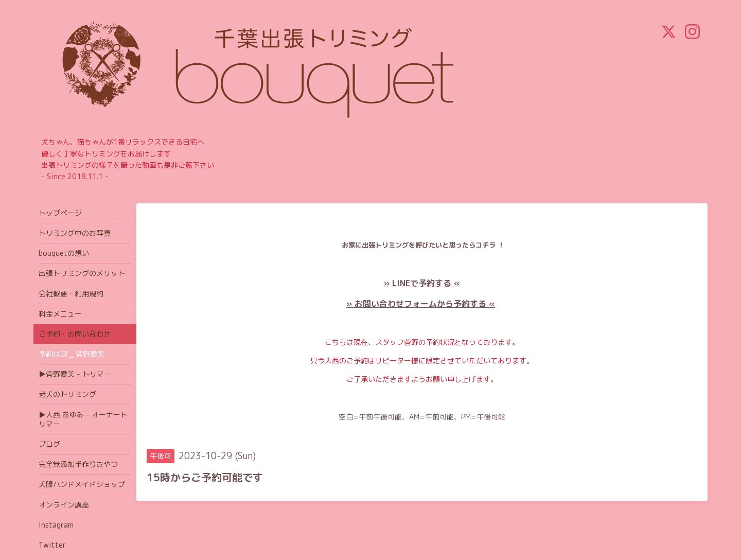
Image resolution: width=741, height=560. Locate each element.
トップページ (60, 213)
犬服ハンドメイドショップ (82, 484)
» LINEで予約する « (422, 283)
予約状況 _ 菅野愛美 (72, 354)
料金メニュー (60, 314)
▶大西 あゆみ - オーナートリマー (83, 419)
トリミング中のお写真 (75, 233)
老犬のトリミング (67, 394)
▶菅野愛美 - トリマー (75, 374)
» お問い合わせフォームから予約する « (421, 304)
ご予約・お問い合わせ (75, 334)
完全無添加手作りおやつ (78, 464)
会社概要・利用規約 (71, 294)
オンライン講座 (64, 505)
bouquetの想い (64, 253)
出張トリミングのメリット (82, 273)
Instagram (56, 525)
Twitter (52, 545)
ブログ (49, 444)
